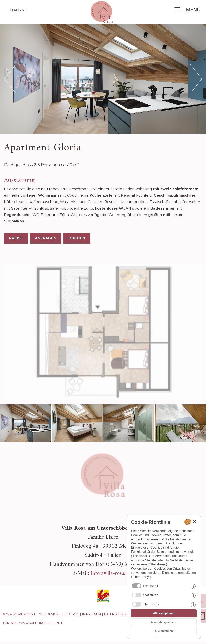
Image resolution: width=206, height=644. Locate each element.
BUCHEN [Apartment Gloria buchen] (77, 238)
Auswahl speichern (164, 622)
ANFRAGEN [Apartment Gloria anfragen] (46, 238)
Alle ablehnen (164, 631)
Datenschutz (115, 614)
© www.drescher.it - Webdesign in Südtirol (41, 614)
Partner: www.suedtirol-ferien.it (33, 623)
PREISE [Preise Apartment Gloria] (16, 238)
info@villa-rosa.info (112, 573)
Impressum (92, 614)
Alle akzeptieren (164, 613)
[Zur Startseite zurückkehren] (102, 22)
